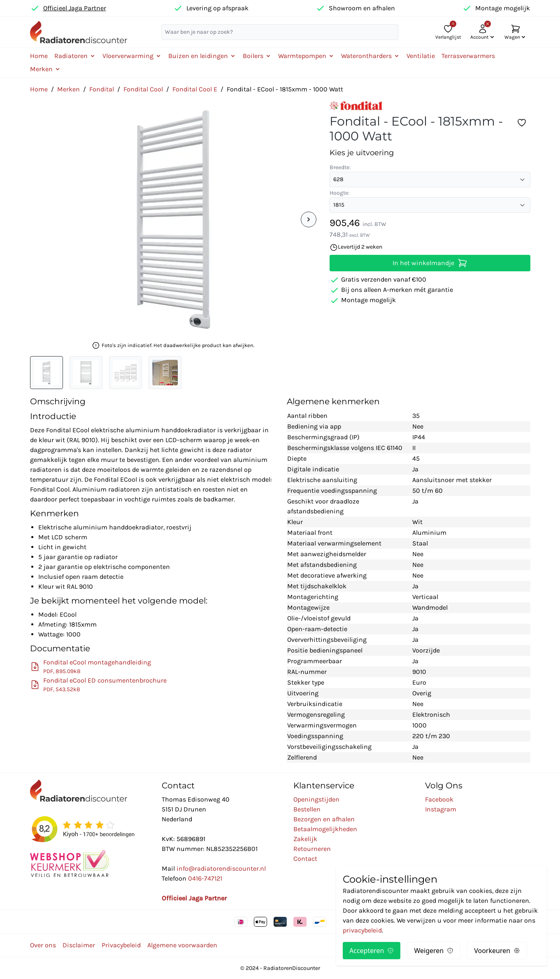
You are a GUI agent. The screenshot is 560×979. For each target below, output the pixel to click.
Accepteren (372, 951)
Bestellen (307, 809)
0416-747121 (205, 878)
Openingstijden (316, 799)
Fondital (102, 89)
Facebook (439, 799)
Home (39, 56)
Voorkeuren (497, 951)
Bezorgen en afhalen (324, 819)
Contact (305, 859)
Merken (69, 89)
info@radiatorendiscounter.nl (221, 868)
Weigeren (434, 951)
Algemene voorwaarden (182, 945)
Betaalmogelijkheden (325, 829)
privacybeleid (362, 930)
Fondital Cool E (195, 89)
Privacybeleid (121, 945)
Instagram (441, 809)
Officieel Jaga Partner (75, 8)
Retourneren (312, 849)
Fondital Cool (143, 89)
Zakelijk (305, 839)
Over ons (43, 945)
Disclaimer (79, 945)
